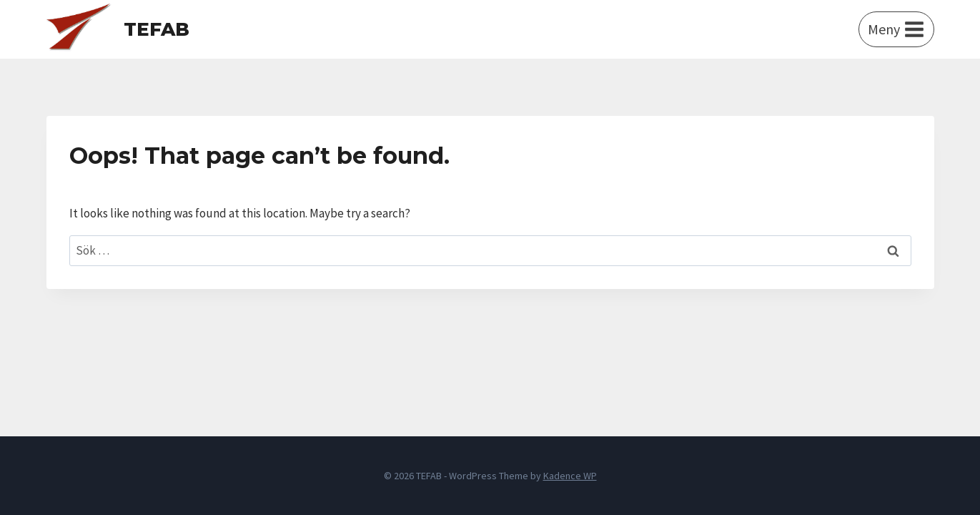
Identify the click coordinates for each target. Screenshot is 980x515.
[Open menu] (896, 29)
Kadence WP (570, 476)
